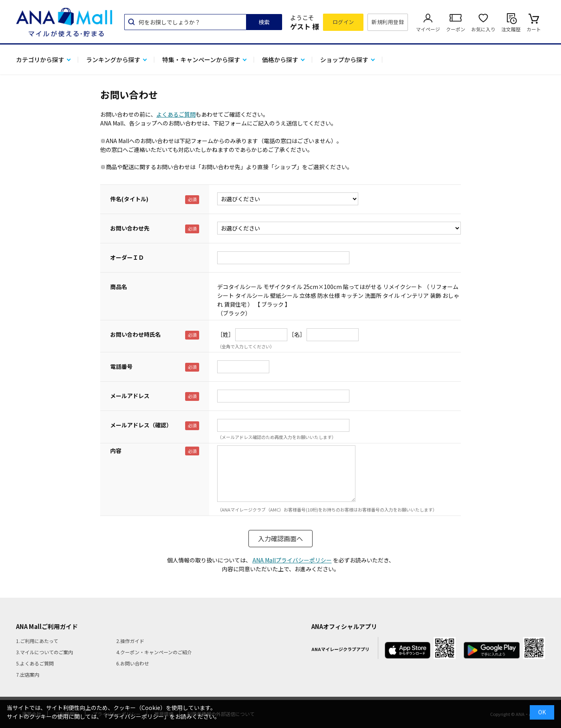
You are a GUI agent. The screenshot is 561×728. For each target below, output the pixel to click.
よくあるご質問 (176, 114)
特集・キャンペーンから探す (201, 60)
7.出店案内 (28, 674)
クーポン (456, 29)
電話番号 (121, 366)
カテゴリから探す (40, 60)
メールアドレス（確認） (141, 425)
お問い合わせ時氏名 (135, 334)
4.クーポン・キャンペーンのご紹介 (154, 652)
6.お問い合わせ (133, 663)
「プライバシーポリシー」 (136, 716)
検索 (264, 22)
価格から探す (280, 60)
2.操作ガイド (130, 641)
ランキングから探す (113, 60)
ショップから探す (344, 60)
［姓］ (226, 334)
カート (534, 29)
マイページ (428, 29)
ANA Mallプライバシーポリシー (292, 560)
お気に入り (483, 29)
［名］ (297, 334)
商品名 (119, 287)
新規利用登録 (388, 22)
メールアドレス (130, 396)
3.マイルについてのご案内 (44, 652)
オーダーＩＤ (127, 257)
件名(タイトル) (129, 199)
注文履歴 (511, 29)
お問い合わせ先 (130, 228)
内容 (116, 451)
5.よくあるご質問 (35, 663)
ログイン (343, 22)
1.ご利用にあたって (37, 641)
